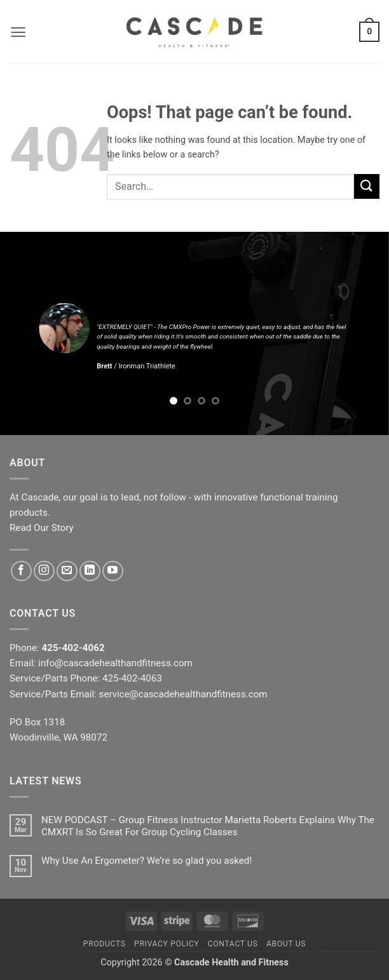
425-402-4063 (132, 678)
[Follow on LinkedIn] (90, 571)
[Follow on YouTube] (113, 571)
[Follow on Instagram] (44, 571)
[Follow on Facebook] (21, 571)
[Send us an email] (67, 571)
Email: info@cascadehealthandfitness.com (101, 663)
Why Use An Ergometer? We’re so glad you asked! (147, 861)
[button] (18, 32)
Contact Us (233, 944)
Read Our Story (42, 528)
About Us (286, 944)
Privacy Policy (167, 944)
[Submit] (367, 186)
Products (105, 944)
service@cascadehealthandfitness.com (183, 694)
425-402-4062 (73, 648)
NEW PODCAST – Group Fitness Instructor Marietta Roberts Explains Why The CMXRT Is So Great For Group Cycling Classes (208, 826)
